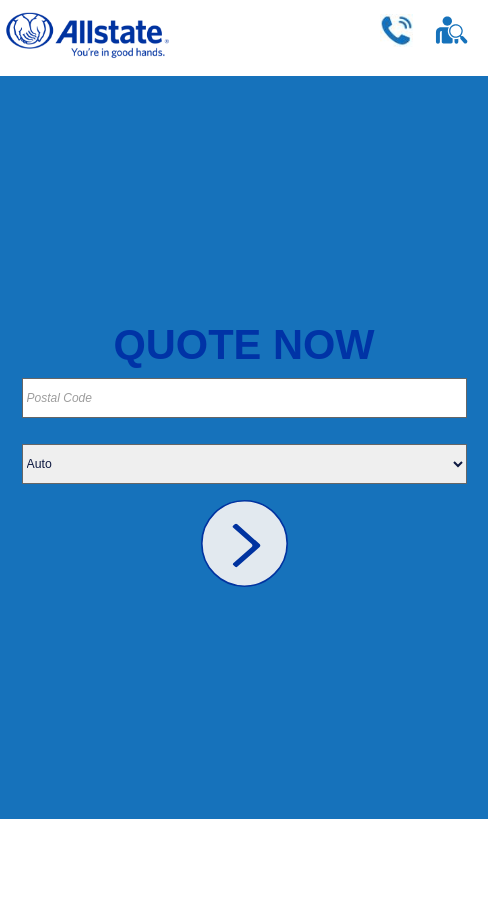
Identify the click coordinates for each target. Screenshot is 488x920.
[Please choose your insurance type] (245, 464)
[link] (244, 543)
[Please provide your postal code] (245, 398)
